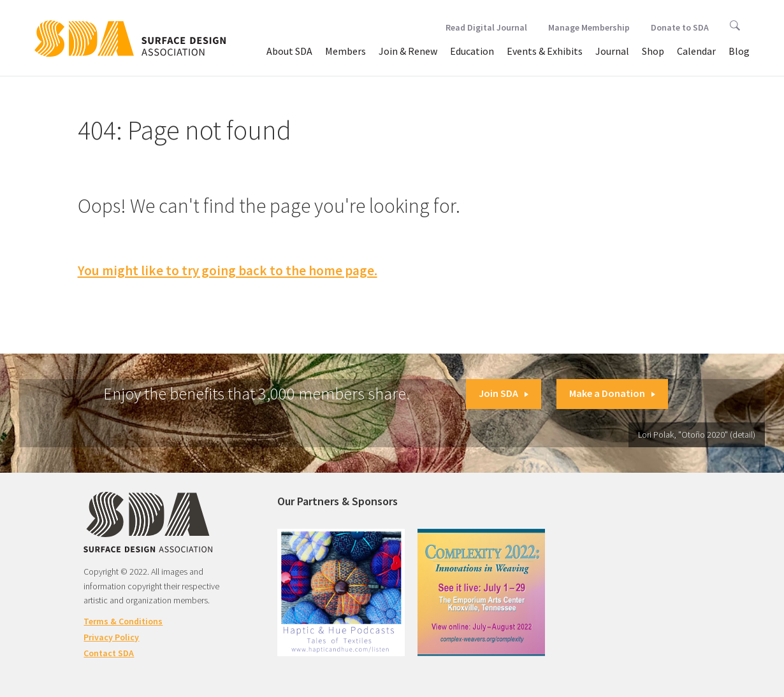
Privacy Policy (111, 637)
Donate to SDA (680, 27)
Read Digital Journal (486, 27)
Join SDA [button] (504, 393)
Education (472, 51)
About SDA (289, 51)
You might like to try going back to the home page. (228, 270)
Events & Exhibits (545, 51)
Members (345, 51)
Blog (739, 51)
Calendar (696, 51)
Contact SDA (109, 653)
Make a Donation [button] (612, 393)
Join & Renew (408, 51)
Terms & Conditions (123, 621)
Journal (612, 51)
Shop (653, 51)
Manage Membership (589, 27)
